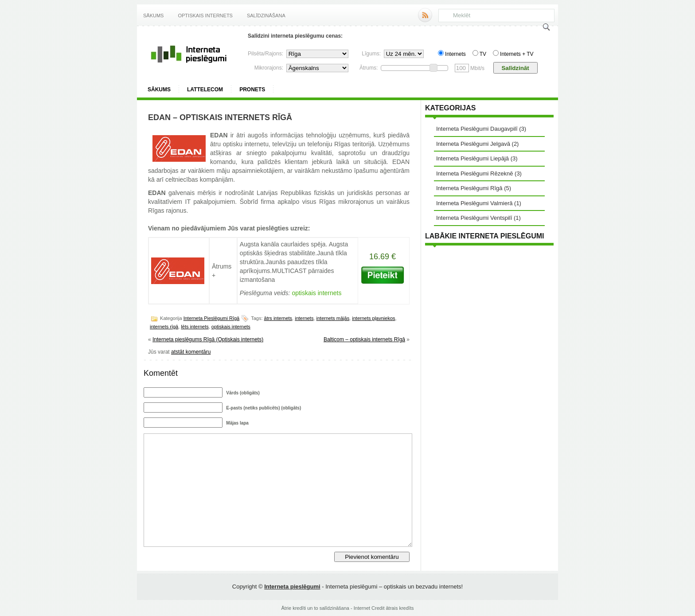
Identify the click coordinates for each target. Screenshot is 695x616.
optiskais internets (231, 327)
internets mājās (333, 318)
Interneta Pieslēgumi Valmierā (474, 203)
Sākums (153, 16)
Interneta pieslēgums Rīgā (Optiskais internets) (208, 339)
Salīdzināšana (266, 16)
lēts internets (195, 327)
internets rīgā (164, 327)
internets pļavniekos (373, 318)
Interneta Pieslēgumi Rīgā (212, 318)
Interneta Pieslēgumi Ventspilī (474, 218)
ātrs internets (278, 318)
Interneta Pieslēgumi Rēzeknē (474, 173)
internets (304, 318)
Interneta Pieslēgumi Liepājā (472, 158)
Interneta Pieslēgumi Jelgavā (473, 144)
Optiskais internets (205, 16)
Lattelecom (205, 90)
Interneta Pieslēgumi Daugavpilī (477, 129)
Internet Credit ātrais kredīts (384, 608)
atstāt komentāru (191, 352)
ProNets (252, 90)
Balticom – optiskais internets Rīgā (364, 339)
